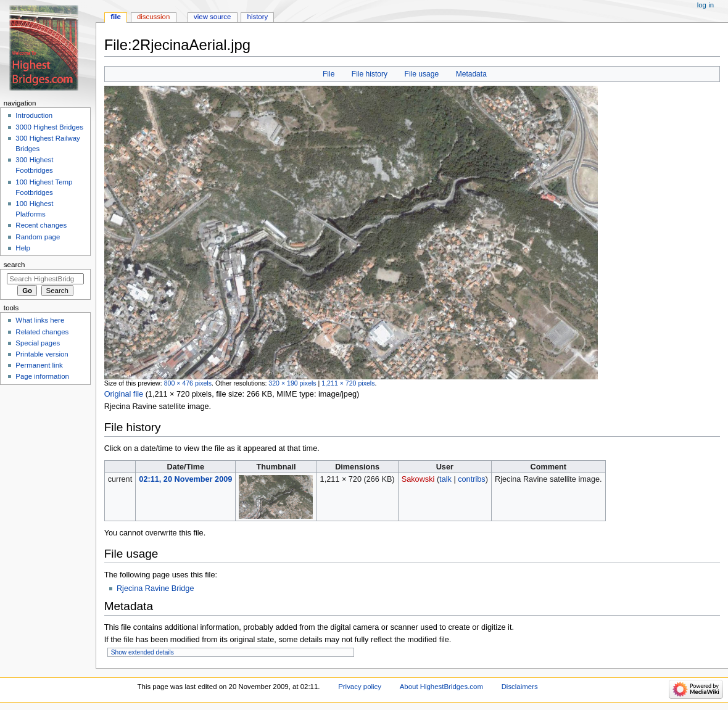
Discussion (153, 17)
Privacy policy (360, 687)
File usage (422, 74)
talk (445, 479)
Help (23, 248)
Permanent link (39, 365)
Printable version (42, 354)
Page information (42, 376)
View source (212, 17)
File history (370, 74)
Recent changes (41, 225)
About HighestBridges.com (441, 687)
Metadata (471, 74)
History (258, 17)
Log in (705, 5)
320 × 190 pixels (292, 383)
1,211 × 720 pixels (348, 383)
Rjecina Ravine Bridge (155, 588)
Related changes (42, 332)
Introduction (34, 115)
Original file (124, 394)
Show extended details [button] (143, 652)
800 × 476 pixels (188, 383)
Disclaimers (520, 687)
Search (14, 265)
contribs (471, 479)
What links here (40, 320)
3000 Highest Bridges (49, 127)
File (329, 74)
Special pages (38, 343)
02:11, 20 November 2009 (185, 479)
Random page (38, 237)
